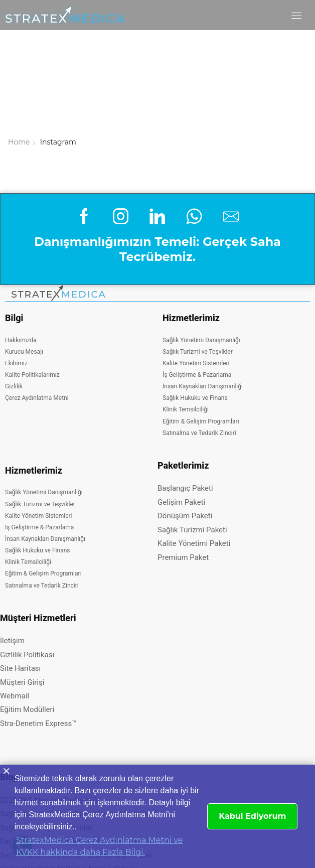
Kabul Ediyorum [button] (252, 816)
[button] (301, 16)
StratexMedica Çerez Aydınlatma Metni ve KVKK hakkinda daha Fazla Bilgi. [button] (99, 846)
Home (19, 41)
